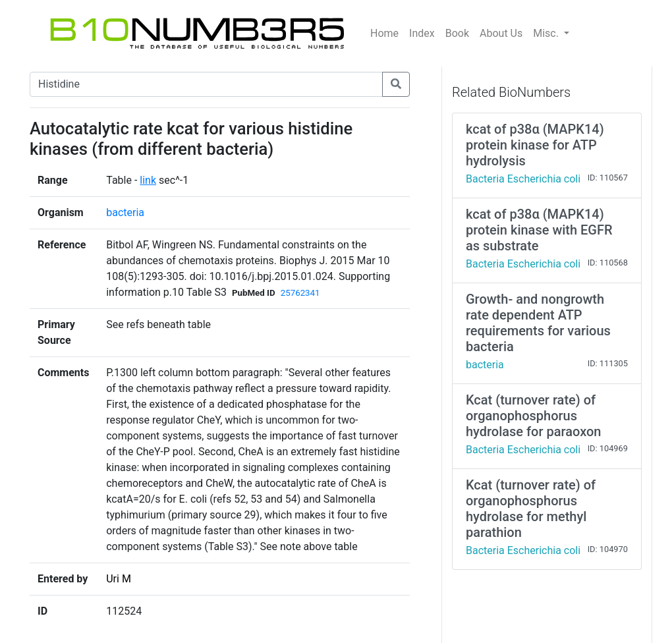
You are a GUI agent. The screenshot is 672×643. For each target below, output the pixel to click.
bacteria (125, 212)
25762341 (300, 293)
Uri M (119, 579)
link (148, 180)
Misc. (547, 33)
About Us (501, 33)
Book (457, 33)
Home (384, 33)
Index (422, 33)
